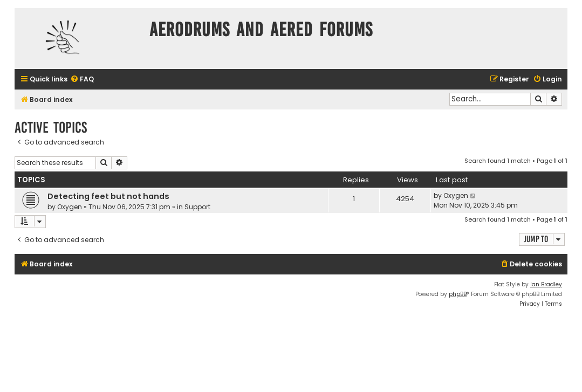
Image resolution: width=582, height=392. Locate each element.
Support (197, 207)
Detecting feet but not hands (108, 196)
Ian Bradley (546, 284)
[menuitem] (82, 80)
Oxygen (70, 207)
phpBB (458, 294)
